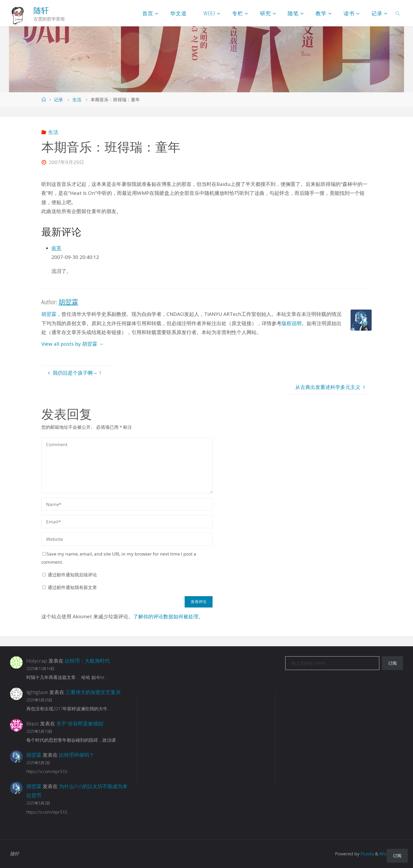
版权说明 (292, 323)
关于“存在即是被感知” (80, 724)
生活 (77, 100)
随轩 (41, 10)
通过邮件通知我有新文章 (72, 587)
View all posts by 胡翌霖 (72, 344)
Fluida (367, 854)
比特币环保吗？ (77, 755)
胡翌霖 (49, 314)
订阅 (392, 663)
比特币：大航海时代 (87, 661)
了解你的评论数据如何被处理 (166, 616)
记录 (58, 100)
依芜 (56, 248)
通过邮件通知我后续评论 (72, 575)
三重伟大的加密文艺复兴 (93, 692)
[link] (398, 13)
